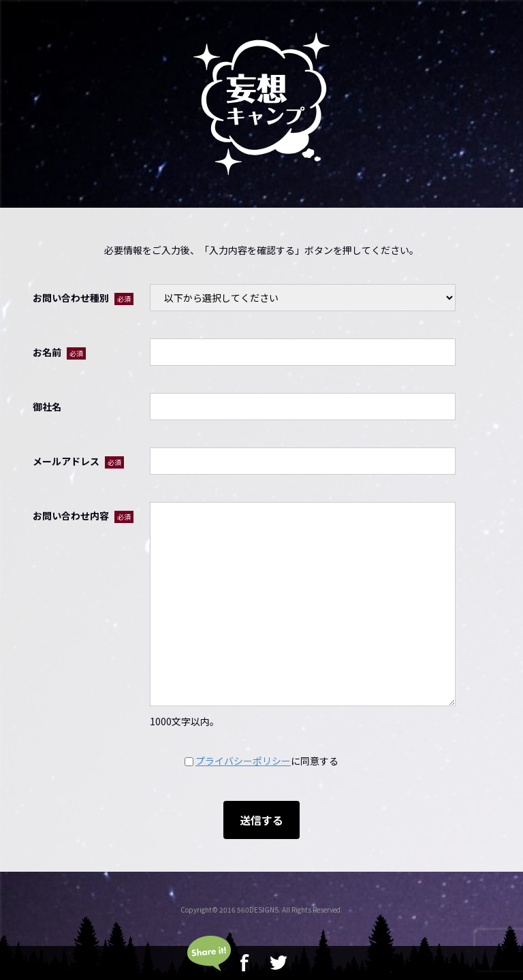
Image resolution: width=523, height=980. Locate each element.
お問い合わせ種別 (83, 298)
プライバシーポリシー (243, 761)
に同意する (261, 761)
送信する (261, 820)
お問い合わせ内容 (83, 516)
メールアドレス (78, 461)
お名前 (59, 352)
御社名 (47, 407)
